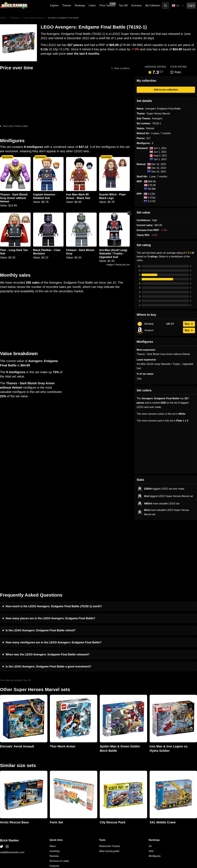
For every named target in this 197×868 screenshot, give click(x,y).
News (53, 782)
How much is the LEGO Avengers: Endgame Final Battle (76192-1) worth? (54, 542)
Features (54, 802)
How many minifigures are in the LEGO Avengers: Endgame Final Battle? (54, 578)
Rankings (80, 5)
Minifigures (155, 792)
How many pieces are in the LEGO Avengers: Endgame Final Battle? (50, 554)
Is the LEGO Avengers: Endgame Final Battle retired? (41, 566)
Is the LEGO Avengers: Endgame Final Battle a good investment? (48, 602)
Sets (151, 787)
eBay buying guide (109, 787)
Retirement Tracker (110, 782)
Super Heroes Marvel (33, 18)
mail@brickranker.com (12, 788)
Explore (54, 5)
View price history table (15, 126)
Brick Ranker (9, 776)
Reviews (54, 792)
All (150, 782)
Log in (191, 5)
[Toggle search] (165, 6)
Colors (92, 5)
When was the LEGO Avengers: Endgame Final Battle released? (47, 590)
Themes (67, 5)
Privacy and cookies (60, 806)
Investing (54, 787)
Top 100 (123, 5)
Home (3, 18)
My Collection (153, 5)
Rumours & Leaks (59, 797)
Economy (137, 5)
